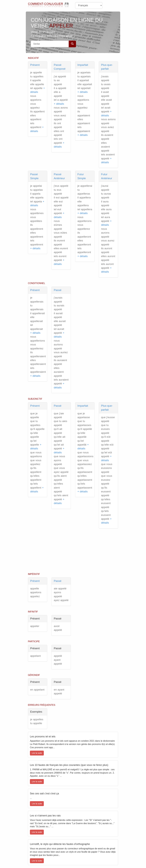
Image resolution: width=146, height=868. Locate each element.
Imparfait (83, 65)
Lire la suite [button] (37, 753)
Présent (35, 65)
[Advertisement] (73, 551)
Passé (58, 290)
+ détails (59, 104)
